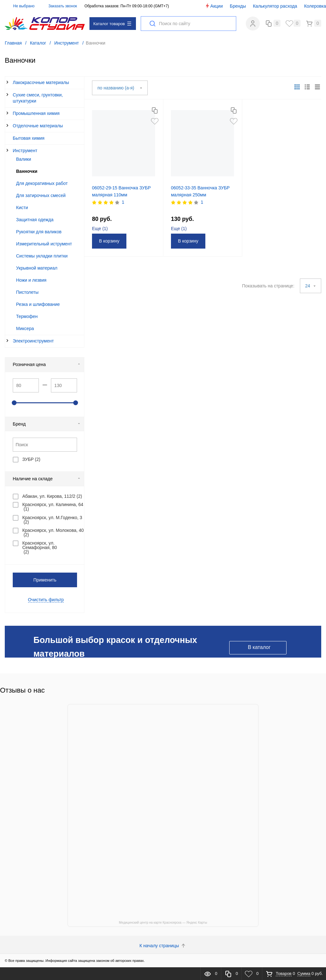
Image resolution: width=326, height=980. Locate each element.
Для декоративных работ (42, 183)
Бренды (238, 6)
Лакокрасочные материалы (41, 82)
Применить (45, 580)
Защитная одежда (35, 220)
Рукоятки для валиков (39, 232)
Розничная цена (46, 364)
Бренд (46, 424)
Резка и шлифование (38, 304)
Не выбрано (20, 6)
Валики (24, 159)
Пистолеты (28, 292)
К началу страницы (163, 946)
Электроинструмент (33, 341)
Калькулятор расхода (275, 6)
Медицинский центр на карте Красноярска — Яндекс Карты (163, 923)
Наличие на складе (46, 479)
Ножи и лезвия (31, 280)
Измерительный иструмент (44, 244)
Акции (214, 6)
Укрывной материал (37, 268)
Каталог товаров (112, 24)
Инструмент (25, 151)
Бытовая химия (29, 138)
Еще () (100, 229)
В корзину (109, 241)
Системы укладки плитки (42, 256)
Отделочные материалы (38, 126)
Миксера (25, 328)
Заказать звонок (63, 6)
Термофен (27, 316)
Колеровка (315, 6)
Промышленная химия (36, 113)
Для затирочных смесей (41, 195)
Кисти (22, 208)
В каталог (259, 647)
